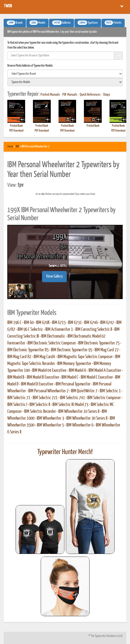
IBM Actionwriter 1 (59, 330)
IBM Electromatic (53, 336)
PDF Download (16, 131)
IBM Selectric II (40, 405)
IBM (17, 147)
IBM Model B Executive (43, 377)
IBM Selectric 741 (72, 398)
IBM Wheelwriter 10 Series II (79, 412)
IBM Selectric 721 (45, 398)
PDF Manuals (70, 95)
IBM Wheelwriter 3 (50, 418)
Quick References (90, 95)
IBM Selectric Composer (104, 398)
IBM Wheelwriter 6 (80, 425)
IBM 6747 (107, 323)
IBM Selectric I (17, 405)
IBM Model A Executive (105, 371)
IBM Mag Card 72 (107, 350)
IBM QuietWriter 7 (84, 391)
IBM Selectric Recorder (40, 412)
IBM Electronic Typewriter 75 (99, 343)
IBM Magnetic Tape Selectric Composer (85, 357)
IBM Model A (77, 371)
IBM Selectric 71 (19, 398)
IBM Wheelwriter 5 (50, 425)
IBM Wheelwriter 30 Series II (87, 418)
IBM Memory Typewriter (74, 364)
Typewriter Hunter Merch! (65, 452)
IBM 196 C (14, 323)
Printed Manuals (50, 95)
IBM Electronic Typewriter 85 (28, 350)
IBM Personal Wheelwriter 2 (48, 391)
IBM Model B (16, 377)
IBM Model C (70, 377)
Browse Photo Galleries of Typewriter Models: (30, 66)
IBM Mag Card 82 (19, 357)
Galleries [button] (61, 23)
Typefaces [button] (88, 23)
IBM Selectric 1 (110, 391)
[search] (65, 74)
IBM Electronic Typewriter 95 (72, 350)
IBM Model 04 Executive (49, 371)
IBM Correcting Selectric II (94, 330)
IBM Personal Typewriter (73, 384)
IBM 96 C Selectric (30, 330)
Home (10, 147)
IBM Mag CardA (44, 357)
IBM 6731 (75, 323)
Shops (107, 95)
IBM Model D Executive (37, 384)
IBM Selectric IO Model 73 (70, 405)
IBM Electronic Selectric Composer (52, 343)
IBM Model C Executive (97, 377)
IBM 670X (43, 323)
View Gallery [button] (54, 276)
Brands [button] (15, 23)
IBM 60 (29, 323)
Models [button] (37, 23)
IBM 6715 (59, 323)
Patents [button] (113, 23)
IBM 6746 (91, 323)
